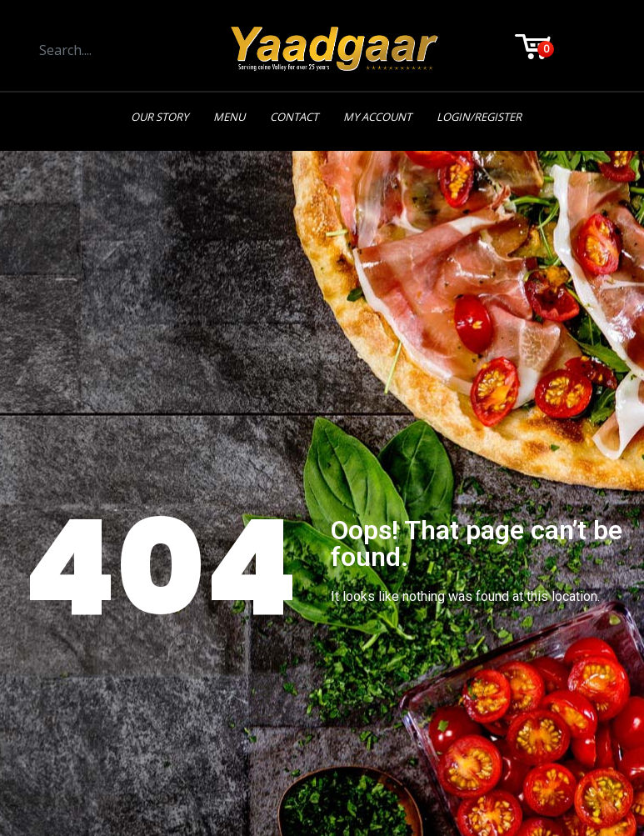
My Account (377, 117)
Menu (229, 117)
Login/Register (479, 117)
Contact (294, 117)
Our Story (160, 117)
